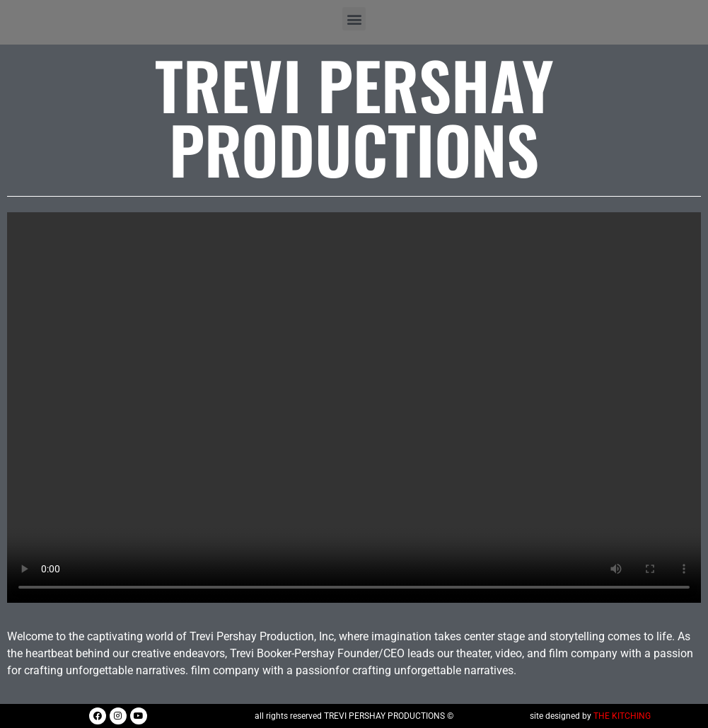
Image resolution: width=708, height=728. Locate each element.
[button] (354, 19)
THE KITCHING (622, 716)
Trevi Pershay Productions (354, 116)
